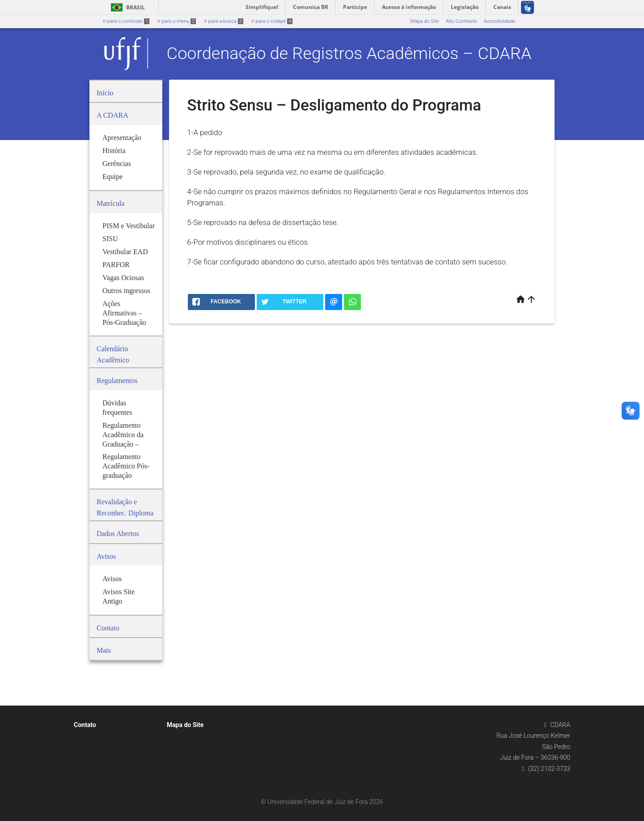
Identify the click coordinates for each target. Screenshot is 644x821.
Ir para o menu (177, 21)
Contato (85, 725)
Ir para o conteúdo (126, 21)
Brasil (126, 7)
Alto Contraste (462, 21)
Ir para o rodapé (272, 21)
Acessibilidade (500, 21)
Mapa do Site (424, 21)
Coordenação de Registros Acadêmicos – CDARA (349, 53)
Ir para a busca (224, 21)
